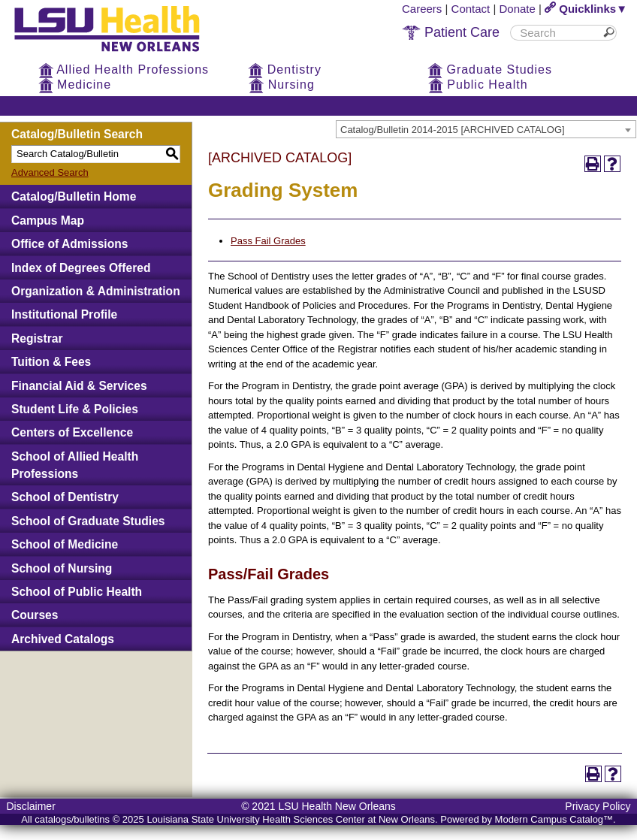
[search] (558, 33)
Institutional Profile (64, 314)
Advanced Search (50, 172)
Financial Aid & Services (79, 386)
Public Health (478, 85)
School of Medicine (65, 544)
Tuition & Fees (51, 362)
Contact (471, 9)
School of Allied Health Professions (75, 465)
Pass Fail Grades (268, 241)
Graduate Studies (490, 69)
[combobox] (486, 129)
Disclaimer (30, 806)
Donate (518, 9)
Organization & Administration (96, 291)
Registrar (37, 338)
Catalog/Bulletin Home (74, 196)
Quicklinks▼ (586, 9)
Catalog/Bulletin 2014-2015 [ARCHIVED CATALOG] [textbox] (453, 130)
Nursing (282, 85)
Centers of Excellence (72, 432)
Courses (35, 615)
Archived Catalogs (63, 639)
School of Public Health (77, 592)
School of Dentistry (65, 497)
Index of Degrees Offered (81, 268)
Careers (422, 9)
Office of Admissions (69, 244)
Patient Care (451, 32)
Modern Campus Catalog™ (554, 819)
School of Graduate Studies (88, 521)
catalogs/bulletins (72, 819)
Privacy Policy (598, 806)
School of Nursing (62, 568)
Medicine (75, 85)
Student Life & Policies (75, 409)
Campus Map (48, 221)
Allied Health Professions (124, 69)
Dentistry (285, 69)
